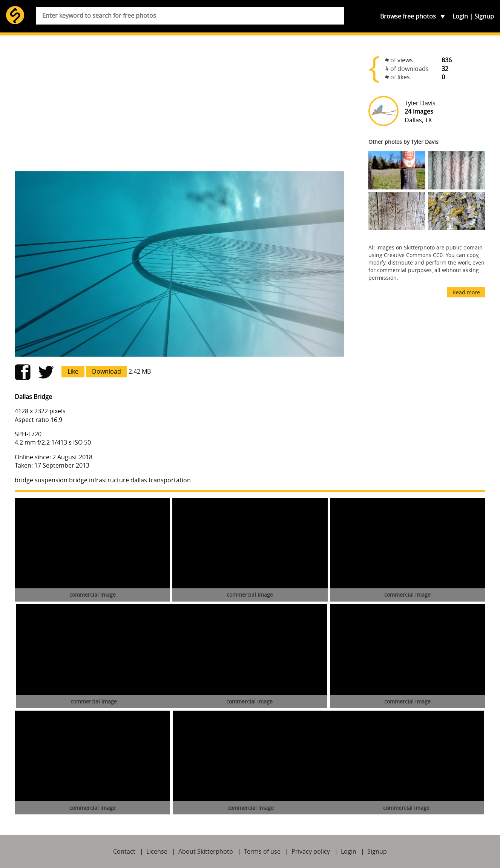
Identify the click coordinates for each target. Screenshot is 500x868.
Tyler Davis (420, 103)
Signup (484, 16)
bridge (24, 480)
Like (73, 371)
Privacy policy (311, 851)
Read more (466, 292)
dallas (139, 480)
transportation (170, 480)
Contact (124, 851)
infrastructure (109, 480)
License (157, 851)
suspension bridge (61, 480)
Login (460, 16)
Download (107, 371)
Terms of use (262, 851)
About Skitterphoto (206, 851)
